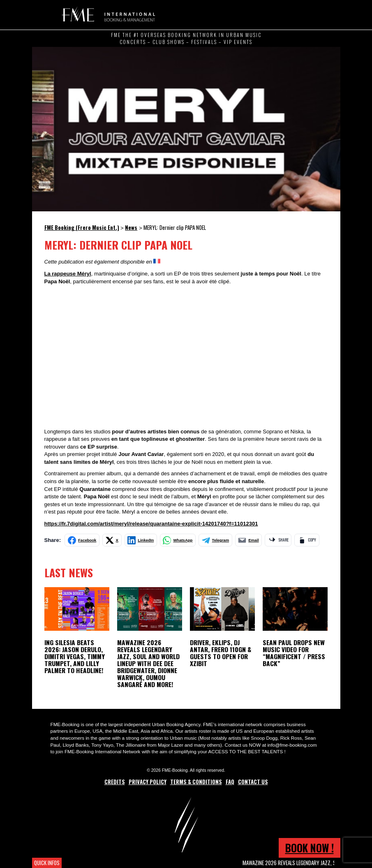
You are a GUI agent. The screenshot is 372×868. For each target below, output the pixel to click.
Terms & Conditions (196, 782)
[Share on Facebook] (82, 540)
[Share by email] (249, 540)
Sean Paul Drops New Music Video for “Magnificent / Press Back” (294, 653)
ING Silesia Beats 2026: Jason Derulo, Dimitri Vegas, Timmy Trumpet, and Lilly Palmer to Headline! (75, 656)
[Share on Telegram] (215, 540)
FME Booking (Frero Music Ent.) (107, 14)
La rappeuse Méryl (68, 274)
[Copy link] (307, 540)
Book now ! (310, 848)
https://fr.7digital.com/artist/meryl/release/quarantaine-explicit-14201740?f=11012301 (151, 524)
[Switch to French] (157, 262)
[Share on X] (112, 540)
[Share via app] (278, 540)
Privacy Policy (148, 782)
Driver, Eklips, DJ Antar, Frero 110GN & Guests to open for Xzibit (221, 653)
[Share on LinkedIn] (141, 540)
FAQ (230, 782)
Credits (115, 782)
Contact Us (253, 782)
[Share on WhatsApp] (178, 540)
